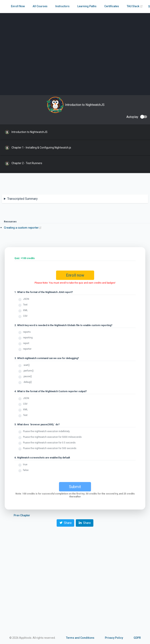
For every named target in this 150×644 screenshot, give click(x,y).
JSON (26, 299)
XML (25, 310)
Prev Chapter (22, 515)
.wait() (26, 365)
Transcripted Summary (22, 199)
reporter (27, 349)
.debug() (27, 382)
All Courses (40, 6)
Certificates (112, 6)
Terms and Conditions (80, 638)
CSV (25, 316)
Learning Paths (87, 6)
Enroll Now (18, 6)
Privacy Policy (114, 638)
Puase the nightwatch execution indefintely (46, 431)
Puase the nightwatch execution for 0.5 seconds (49, 443)
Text (25, 305)
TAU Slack (135, 6)
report (26, 343)
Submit (75, 487)
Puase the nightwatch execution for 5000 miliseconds (52, 437)
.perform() (28, 371)
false (26, 470)
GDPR (137, 638)
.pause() (27, 376)
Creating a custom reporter (23, 228)
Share (65, 523)
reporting (28, 338)
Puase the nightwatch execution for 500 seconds (50, 448)
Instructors (62, 6)
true (25, 464)
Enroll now (75, 275)
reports (27, 332)
